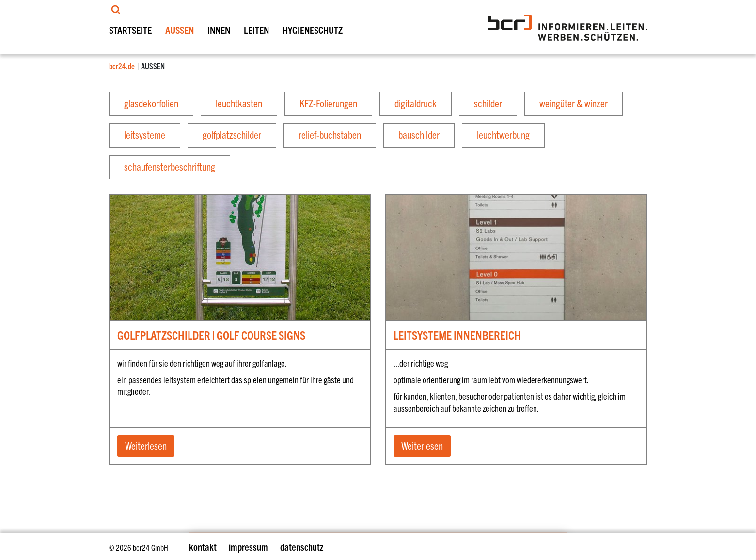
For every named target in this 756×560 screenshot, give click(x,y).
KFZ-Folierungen (328, 103)
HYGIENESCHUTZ (313, 30)
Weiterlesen (146, 445)
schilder (488, 103)
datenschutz (302, 547)
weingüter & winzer (574, 103)
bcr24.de (122, 66)
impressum (248, 547)
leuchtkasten (239, 103)
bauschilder (419, 135)
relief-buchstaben (330, 135)
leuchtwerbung (503, 135)
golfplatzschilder (232, 135)
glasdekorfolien (151, 103)
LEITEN (256, 30)
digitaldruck (416, 103)
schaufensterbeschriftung (170, 166)
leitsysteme (145, 135)
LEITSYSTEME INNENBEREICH (457, 335)
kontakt (203, 547)
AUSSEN (180, 30)
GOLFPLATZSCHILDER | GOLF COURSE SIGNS (211, 335)
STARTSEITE (130, 30)
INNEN (219, 30)
